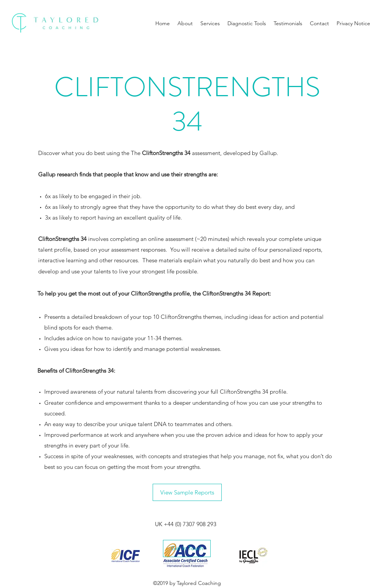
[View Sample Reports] (187, 492)
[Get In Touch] (187, 548)
